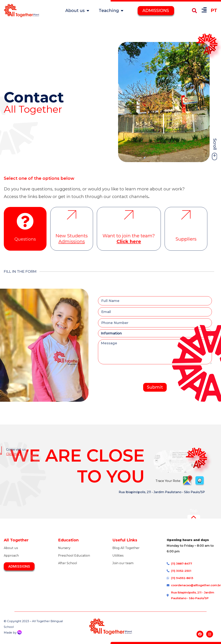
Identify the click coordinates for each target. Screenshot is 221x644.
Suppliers (186, 239)
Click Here (14, 454)
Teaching (111, 11)
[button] (194, 11)
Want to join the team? (129, 239)
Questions (25, 239)
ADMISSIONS (156, 11)
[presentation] (127, 374)
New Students (72, 239)
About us (77, 11)
